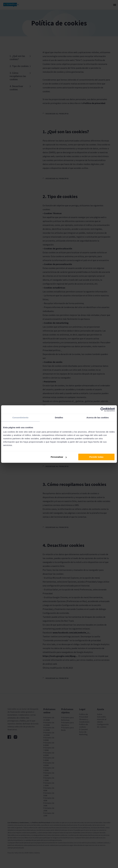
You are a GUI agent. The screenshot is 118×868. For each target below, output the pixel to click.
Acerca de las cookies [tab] (98, 418)
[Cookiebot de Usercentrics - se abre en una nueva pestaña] (103, 409)
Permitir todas (96, 457)
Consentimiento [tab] (20, 418)
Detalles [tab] (59, 418)
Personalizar (59, 457)
